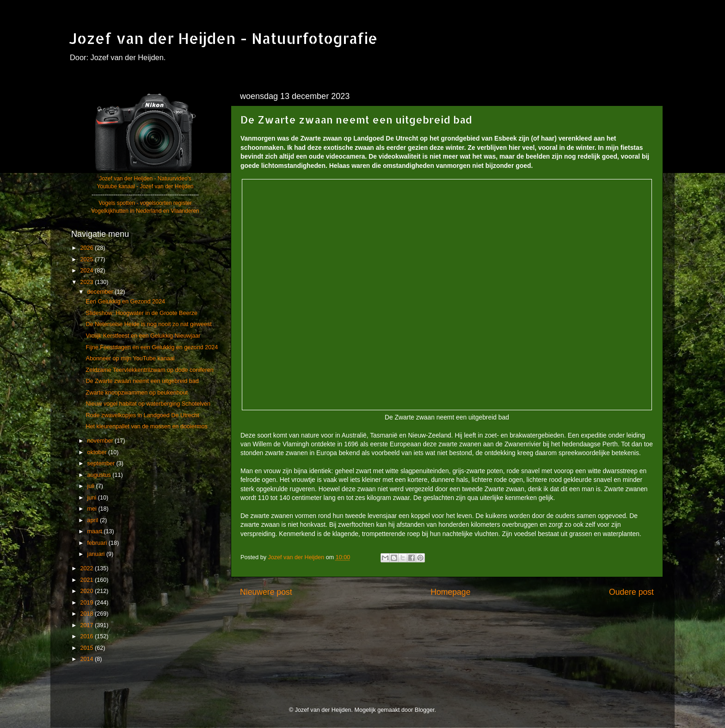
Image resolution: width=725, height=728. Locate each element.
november (101, 441)
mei (93, 509)
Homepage (450, 592)
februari (98, 543)
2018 (87, 614)
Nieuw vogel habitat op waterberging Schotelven (148, 404)
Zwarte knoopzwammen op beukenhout (137, 393)
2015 (87, 648)
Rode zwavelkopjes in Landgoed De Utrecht (142, 415)
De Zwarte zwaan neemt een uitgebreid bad (142, 381)
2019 (87, 603)
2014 (87, 659)
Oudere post (631, 592)
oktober (98, 452)
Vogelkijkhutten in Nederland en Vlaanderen (145, 211)
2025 (87, 259)
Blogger (425, 710)
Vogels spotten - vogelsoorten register (145, 203)
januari (97, 554)
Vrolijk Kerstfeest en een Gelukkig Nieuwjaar (143, 336)
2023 (87, 282)
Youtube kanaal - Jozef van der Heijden (145, 186)
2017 (87, 625)
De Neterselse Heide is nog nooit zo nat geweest (148, 324)
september (102, 463)
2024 (87, 271)
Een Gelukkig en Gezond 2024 (125, 302)
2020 (87, 591)
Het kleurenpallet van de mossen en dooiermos (146, 426)
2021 (87, 580)
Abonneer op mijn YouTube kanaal (130, 358)
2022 (87, 568)
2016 (87, 636)
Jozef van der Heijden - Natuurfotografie (223, 38)
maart (96, 531)
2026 (87, 248)
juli (92, 486)
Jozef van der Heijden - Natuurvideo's (145, 179)
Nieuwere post (266, 592)
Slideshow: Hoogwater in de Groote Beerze (141, 313)
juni (93, 498)
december (101, 292)
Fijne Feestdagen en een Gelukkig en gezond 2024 (152, 347)
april (94, 520)
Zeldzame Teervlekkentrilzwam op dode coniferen (149, 370)
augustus (100, 475)
